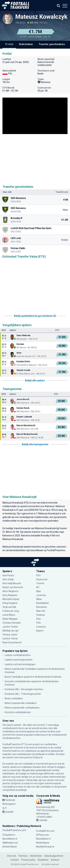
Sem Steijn (8, 579)
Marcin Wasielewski (26, 425)
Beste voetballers (14, 698)
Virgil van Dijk (9, 607)
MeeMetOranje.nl (45, 847)
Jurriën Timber (10, 627)
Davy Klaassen (10, 595)
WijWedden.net (10, 843)
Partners (23, 856)
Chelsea (40, 615)
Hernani (20, 344)
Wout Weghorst (10, 591)
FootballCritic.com (45, 831)
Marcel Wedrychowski (27, 434)
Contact (15, 860)
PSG (38, 623)
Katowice (50, 506)
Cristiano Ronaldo (12, 623)
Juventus (41, 595)
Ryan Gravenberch (12, 642)
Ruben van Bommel (13, 587)
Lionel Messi (9, 615)
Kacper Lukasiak (24, 417)
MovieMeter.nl (10, 839)
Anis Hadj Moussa (12, 583)
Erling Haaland (10, 603)
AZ (38, 587)
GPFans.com (43, 835)
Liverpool (41, 627)
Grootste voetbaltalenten (18, 712)
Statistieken (26, 44)
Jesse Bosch (23, 399)
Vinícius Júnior (10, 635)
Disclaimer (43, 860)
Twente (40, 583)
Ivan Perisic (8, 575)
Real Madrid (42, 603)
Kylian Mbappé (10, 619)
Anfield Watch (10, 847)
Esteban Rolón (23, 362)
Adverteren (36, 856)
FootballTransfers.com (14, 830)
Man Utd (41, 611)
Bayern (40, 631)
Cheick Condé (23, 370)
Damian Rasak (23, 408)
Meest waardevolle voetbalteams (22, 708)
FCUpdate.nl (9, 835)
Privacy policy (28, 860)
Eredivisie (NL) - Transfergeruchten (23, 694)
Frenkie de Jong (11, 611)
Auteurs (55, 860)
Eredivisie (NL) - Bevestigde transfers (24, 689)
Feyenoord (42, 579)
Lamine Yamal (10, 639)
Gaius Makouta (23, 335)
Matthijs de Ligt (10, 631)
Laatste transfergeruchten (19, 660)
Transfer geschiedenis (52, 44)
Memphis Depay (11, 599)
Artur (19, 353)
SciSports (38, 757)
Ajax (39, 591)
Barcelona (42, 607)
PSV (38, 575)
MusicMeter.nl (43, 839)
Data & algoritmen (54, 856)
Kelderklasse (43, 843)
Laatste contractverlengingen (20, 664)
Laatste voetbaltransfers (18, 655)
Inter (39, 619)
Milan (39, 599)
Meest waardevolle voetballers (21, 703)
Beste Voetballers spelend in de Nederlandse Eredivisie (33, 677)
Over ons (12, 856)
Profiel (9, 44)
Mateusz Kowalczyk (41, 17)
